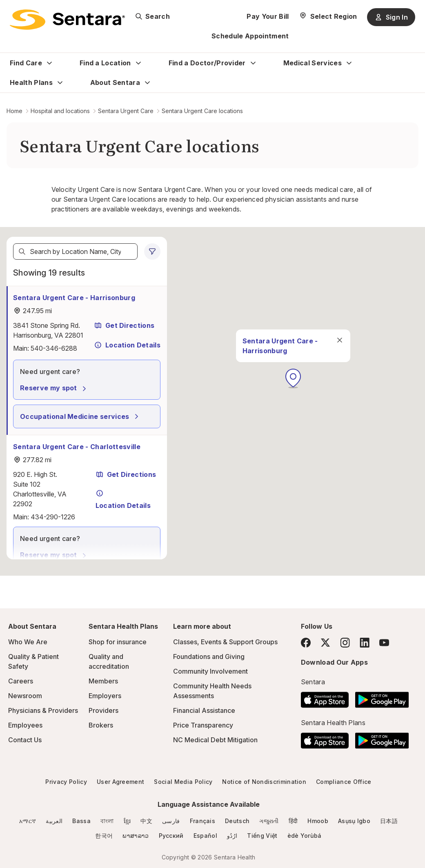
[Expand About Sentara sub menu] (147, 82)
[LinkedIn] (365, 642)
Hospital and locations (60, 111)
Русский (171, 836)
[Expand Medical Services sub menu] (349, 63)
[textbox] (75, 251)
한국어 (104, 836)
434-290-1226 (53, 517)
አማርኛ (28, 821)
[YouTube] (384, 643)
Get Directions (124, 325)
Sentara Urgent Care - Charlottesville (77, 447)
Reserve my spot (54, 388)
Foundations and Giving (209, 657)
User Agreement (120, 782)
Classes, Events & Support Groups (225, 642)
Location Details (127, 345)
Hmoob (318, 821)
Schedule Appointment (250, 36)
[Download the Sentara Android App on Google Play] (382, 697)
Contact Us (25, 740)
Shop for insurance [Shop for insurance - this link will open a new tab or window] (118, 642)
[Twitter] (325, 643)
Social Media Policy (183, 782)
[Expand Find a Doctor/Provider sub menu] (253, 63)
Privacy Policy (66, 782)
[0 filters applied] (152, 251)
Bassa (81, 821)
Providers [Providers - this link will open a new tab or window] (103, 710)
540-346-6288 (54, 348)
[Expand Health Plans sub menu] (60, 82)
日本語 (389, 821)
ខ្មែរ (127, 821)
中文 (146, 821)
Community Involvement (210, 671)
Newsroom (25, 696)
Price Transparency (203, 725)
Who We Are (28, 642)
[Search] (22, 251)
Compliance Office (344, 782)
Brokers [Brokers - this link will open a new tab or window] (101, 725)
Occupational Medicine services (80, 416)
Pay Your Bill (268, 16)
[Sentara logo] (67, 20)
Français (203, 821)
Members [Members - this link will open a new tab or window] (103, 681)
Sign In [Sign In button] (391, 17)
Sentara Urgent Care (126, 111)
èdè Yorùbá (305, 836)
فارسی (171, 821)
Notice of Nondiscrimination (264, 782)
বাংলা (107, 821)
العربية (54, 821)
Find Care (26, 63)
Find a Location (105, 63)
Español (205, 836)
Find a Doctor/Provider (207, 63)
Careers (21, 681)
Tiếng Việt (262, 836)
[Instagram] (345, 642)
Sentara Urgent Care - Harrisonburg (74, 298)
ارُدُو (232, 836)
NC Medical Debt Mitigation (215, 740)
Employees (25, 725)
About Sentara (115, 82)
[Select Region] (328, 16)
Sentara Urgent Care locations (202, 111)
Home (14, 111)
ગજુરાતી (269, 821)
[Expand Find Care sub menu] (49, 63)
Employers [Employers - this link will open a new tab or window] (105, 696)
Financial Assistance (204, 710)
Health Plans (31, 82)
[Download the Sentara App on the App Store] (325, 697)
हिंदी (293, 821)
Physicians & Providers (43, 710)
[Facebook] (306, 643)
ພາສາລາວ (136, 836)
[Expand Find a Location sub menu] (138, 63)
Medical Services (313, 63)
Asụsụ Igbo (354, 821)
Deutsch (237, 821)
